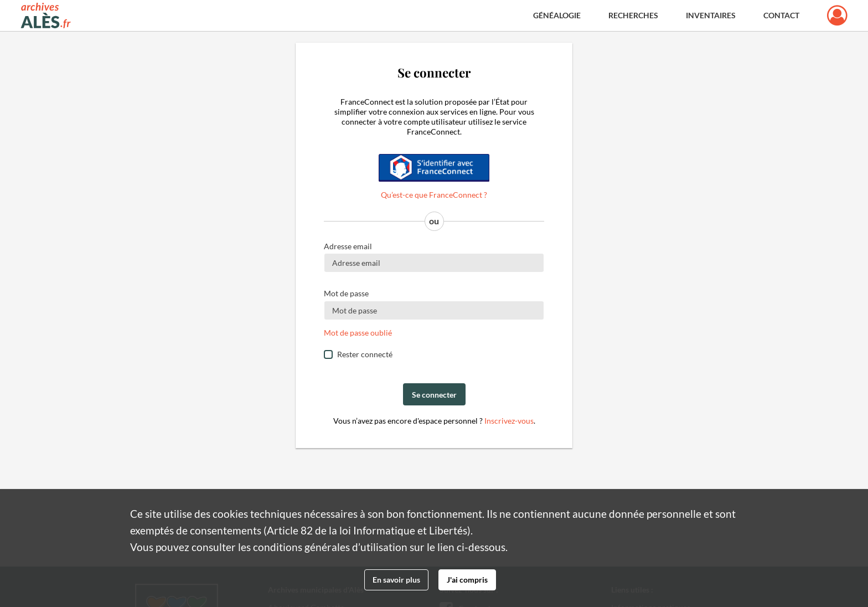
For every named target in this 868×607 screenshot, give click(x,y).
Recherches (633, 15)
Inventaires (711, 15)
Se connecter (434, 395)
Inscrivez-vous (509, 421)
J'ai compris (467, 580)
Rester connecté (365, 354)
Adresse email (348, 246)
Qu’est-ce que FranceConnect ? (434, 195)
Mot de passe (346, 293)
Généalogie (557, 15)
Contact (781, 15)
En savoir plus (396, 580)
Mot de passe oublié (358, 333)
